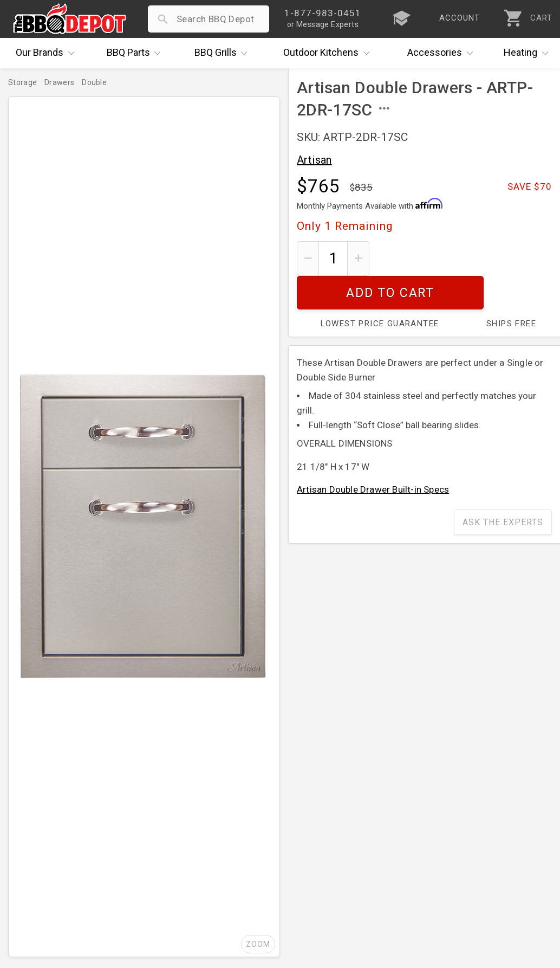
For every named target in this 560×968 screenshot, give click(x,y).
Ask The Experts (503, 489)
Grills (224, 53)
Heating (529, 53)
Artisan (314, 160)
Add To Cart (465, 258)
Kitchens (329, 53)
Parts (136, 53)
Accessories (443, 53)
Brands (48, 53)
